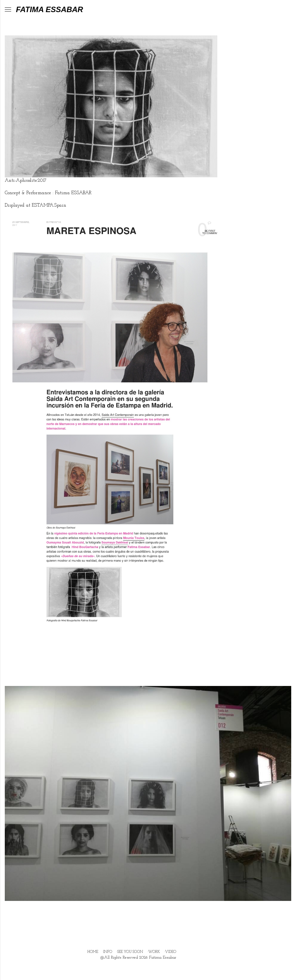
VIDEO (171, 952)
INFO (108, 952)
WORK (154, 952)
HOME (93, 952)
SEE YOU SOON (130, 952)
